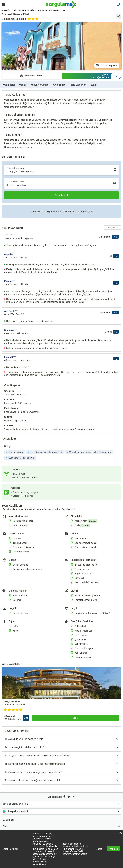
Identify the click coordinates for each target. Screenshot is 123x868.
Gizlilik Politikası (39, 860)
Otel (14, 10)
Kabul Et (114, 849)
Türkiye (21, 10)
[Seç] (75, 718)
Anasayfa (6, 10)
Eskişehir (31, 10)
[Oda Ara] (61, 195)
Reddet (99, 849)
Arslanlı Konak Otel (57, 10)
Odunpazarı (42, 10)
